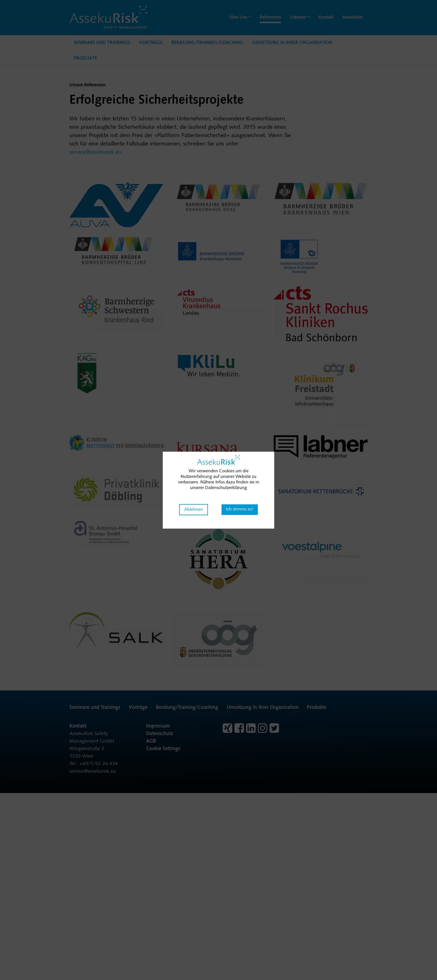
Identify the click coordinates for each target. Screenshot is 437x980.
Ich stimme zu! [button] (240, 509)
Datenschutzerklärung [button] (226, 488)
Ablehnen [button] (194, 510)
